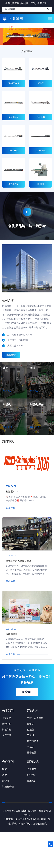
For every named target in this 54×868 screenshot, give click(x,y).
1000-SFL (40, 151)
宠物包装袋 (12, 634)
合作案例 (8, 762)
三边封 (31, 735)
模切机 (40, 184)
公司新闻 (32, 769)
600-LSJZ (13, 117)
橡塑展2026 (12, 492)
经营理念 (7, 724)
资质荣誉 (7, 730)
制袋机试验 (36, 405)
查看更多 (8, 391)
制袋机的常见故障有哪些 (19, 561)
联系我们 (27, 692)
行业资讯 (32, 775)
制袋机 (7, 405)
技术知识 (32, 781)
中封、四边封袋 (35, 718)
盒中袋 (31, 724)
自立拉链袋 (33, 741)
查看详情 (11, 355)
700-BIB (40, 117)
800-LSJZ (13, 184)
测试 (33, 368)
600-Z (40, 83)
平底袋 (31, 747)
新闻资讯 (33, 762)
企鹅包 (31, 730)
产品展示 (33, 710)
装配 (5, 368)
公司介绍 (7, 718)
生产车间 (7, 735)
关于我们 (8, 710)
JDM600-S (14, 83)
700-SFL (13, 151)
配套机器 (32, 753)
